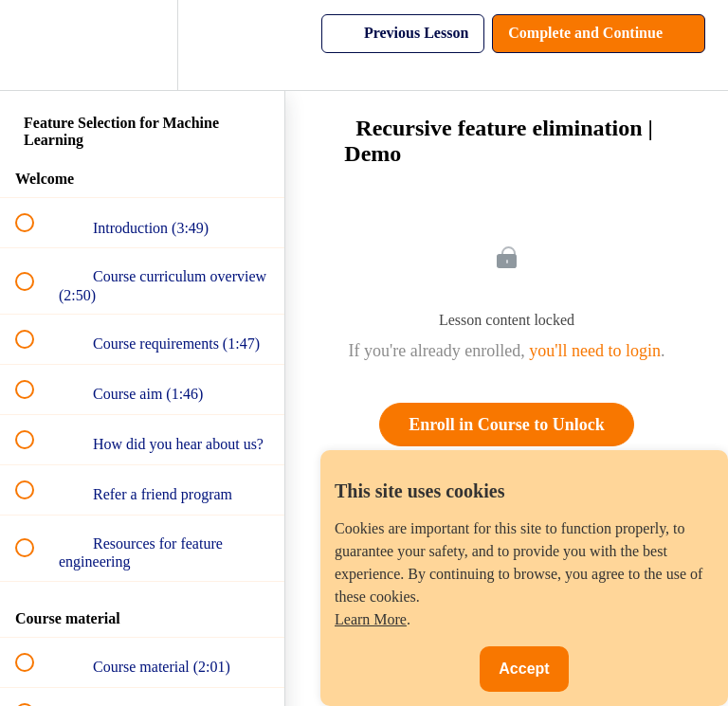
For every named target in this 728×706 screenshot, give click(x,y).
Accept (524, 669)
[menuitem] (142, 45)
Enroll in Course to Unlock (507, 425)
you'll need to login (595, 351)
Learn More (371, 619)
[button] (35, 45)
